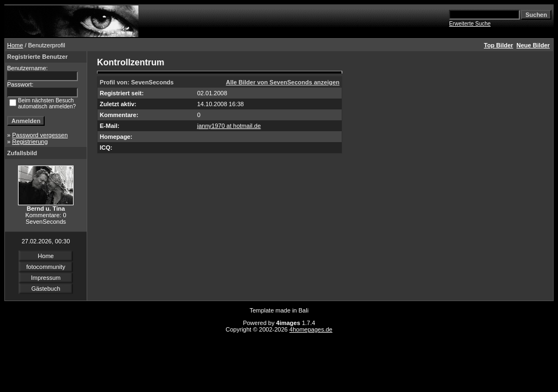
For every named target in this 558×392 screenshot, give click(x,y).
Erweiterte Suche (470, 24)
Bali (304, 310)
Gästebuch (46, 289)
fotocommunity (46, 267)
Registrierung (30, 142)
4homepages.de (311, 329)
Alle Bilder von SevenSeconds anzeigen (283, 82)
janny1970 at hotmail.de (229, 126)
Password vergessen (40, 135)
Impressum (46, 278)
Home (15, 45)
